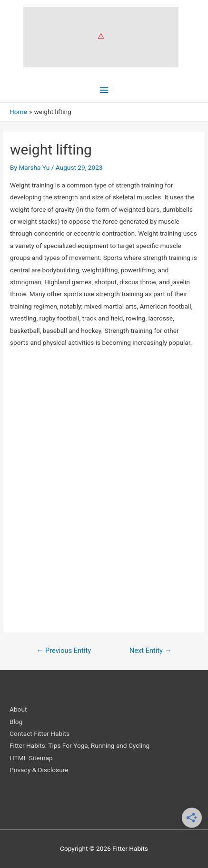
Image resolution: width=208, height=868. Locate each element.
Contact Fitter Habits (40, 734)
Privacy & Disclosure (39, 770)
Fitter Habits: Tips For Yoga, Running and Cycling (79, 745)
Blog (16, 722)
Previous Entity (64, 651)
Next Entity (150, 651)
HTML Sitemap (31, 758)
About (18, 709)
